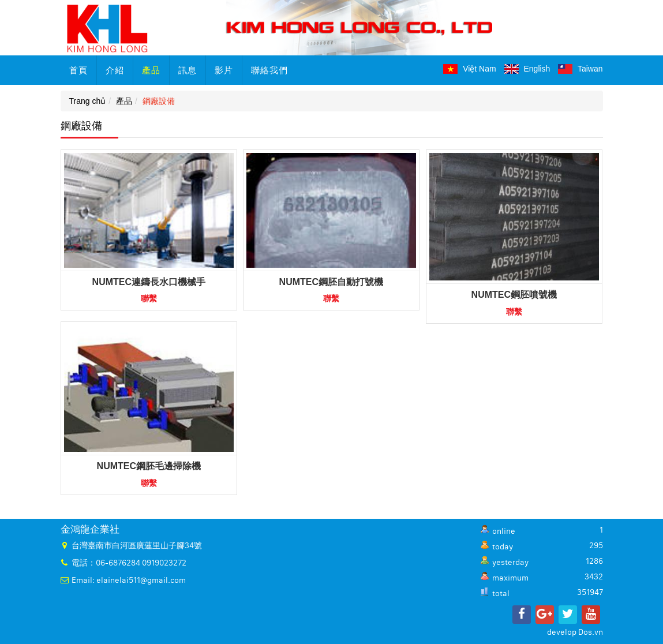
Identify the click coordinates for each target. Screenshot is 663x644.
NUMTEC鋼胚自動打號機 (331, 282)
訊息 (188, 70)
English (527, 69)
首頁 (78, 70)
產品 (151, 70)
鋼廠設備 (159, 101)
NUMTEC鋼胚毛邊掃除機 (149, 466)
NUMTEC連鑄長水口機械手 (149, 282)
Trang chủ (88, 101)
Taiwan (580, 69)
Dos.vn (591, 632)
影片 (224, 70)
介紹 (115, 70)
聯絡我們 (269, 70)
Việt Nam (469, 69)
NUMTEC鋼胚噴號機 (514, 295)
